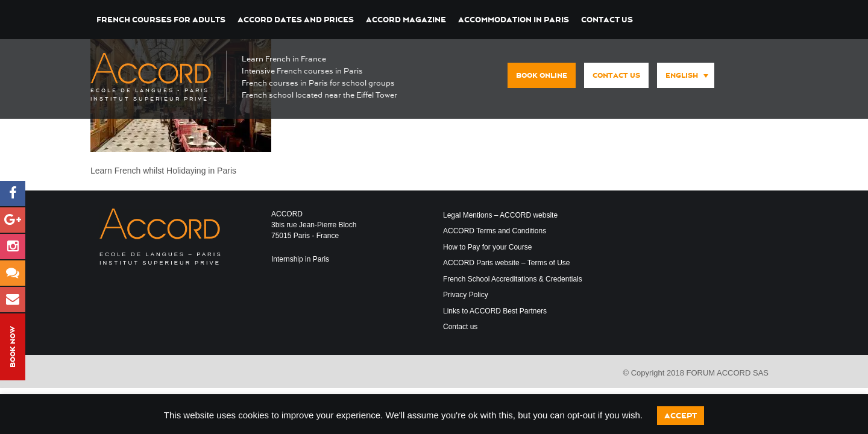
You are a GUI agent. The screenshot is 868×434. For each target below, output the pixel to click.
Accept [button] (681, 416)
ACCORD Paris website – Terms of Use (507, 263)
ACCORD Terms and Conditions (495, 231)
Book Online (542, 75)
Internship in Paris (300, 259)
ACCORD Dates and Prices (296, 20)
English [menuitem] (682, 75)
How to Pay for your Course (487, 247)
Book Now (13, 347)
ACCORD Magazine (406, 20)
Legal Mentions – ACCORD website (500, 215)
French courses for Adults (161, 20)
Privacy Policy (466, 295)
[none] (683, 76)
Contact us (607, 20)
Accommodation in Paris (514, 20)
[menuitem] (686, 75)
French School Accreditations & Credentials (513, 279)
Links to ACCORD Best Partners (495, 311)
